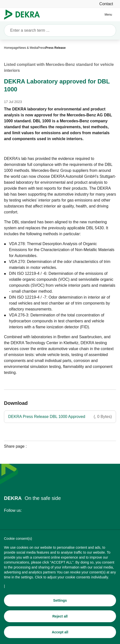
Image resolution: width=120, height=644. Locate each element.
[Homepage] (11, 48)
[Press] (42, 48)
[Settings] (60, 602)
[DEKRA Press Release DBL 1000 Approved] (60, 417)
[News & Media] (28, 48)
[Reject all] (60, 618)
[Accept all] (60, 633)
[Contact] (106, 4)
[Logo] (24, 15)
